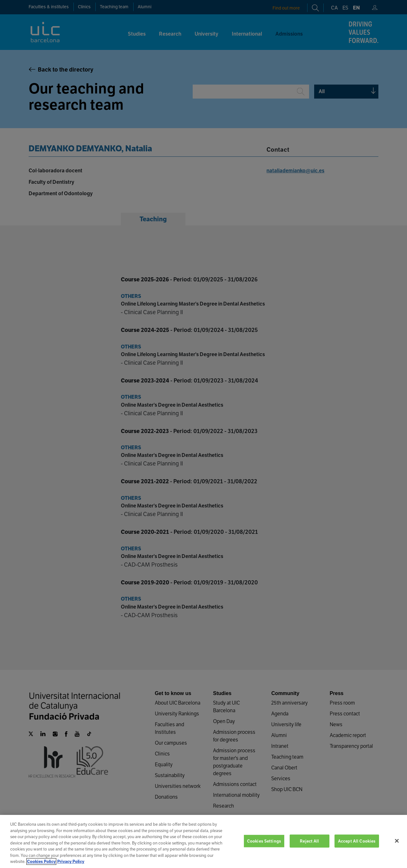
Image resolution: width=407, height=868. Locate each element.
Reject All (309, 848)
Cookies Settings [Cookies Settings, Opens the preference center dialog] (264, 848)
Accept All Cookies (357, 848)
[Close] (397, 848)
